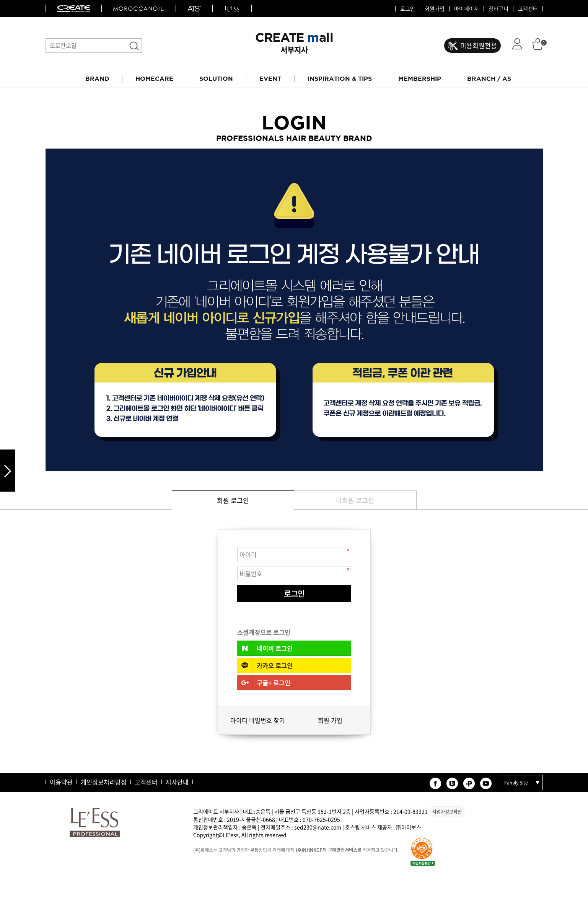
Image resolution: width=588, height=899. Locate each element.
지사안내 (177, 782)
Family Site (516, 783)
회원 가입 (330, 720)
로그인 (408, 9)
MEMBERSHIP (420, 78)
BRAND (97, 78)
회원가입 (435, 9)
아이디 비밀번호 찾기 (258, 720)
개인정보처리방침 (104, 782)
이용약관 (61, 782)
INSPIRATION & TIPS (340, 78)
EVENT (270, 78)
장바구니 (498, 9)
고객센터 (528, 9)
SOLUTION (216, 78)
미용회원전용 (479, 45)
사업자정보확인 (447, 812)
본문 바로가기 (0, 0)
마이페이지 (467, 9)
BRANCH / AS (489, 78)
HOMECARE (154, 78)
